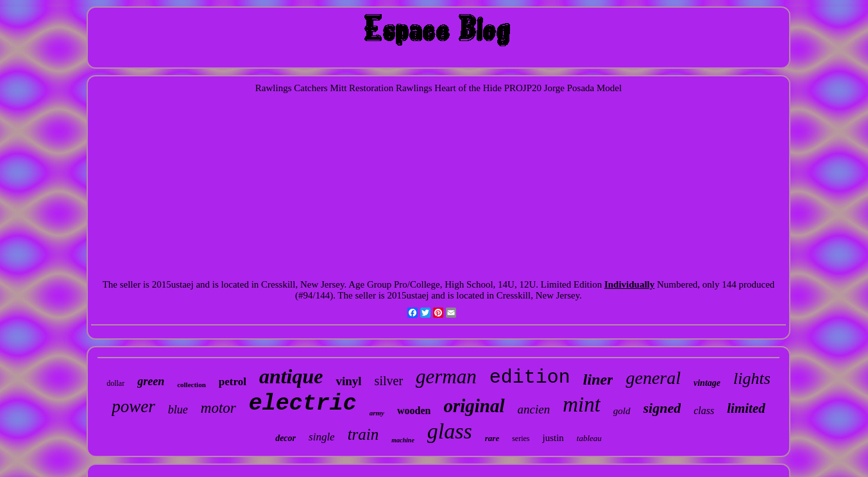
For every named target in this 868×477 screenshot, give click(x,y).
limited (746, 408)
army (377, 413)
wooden (414, 411)
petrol (233, 382)
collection (191, 385)
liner (598, 379)
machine (403, 440)
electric (303, 404)
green (151, 381)
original (474, 406)
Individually (629, 284)
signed (662, 408)
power (133, 406)
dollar (115, 383)
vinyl (348, 381)
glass (450, 431)
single (322, 437)
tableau (589, 438)
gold (622, 411)
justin (553, 438)
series (521, 438)
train (363, 434)
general (653, 378)
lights (752, 378)
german (446, 377)
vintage (707, 383)
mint (582, 404)
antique (291, 376)
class (704, 411)
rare (492, 438)
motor (218, 408)
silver (389, 381)
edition (530, 377)
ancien (534, 409)
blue (178, 410)
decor (285, 438)
